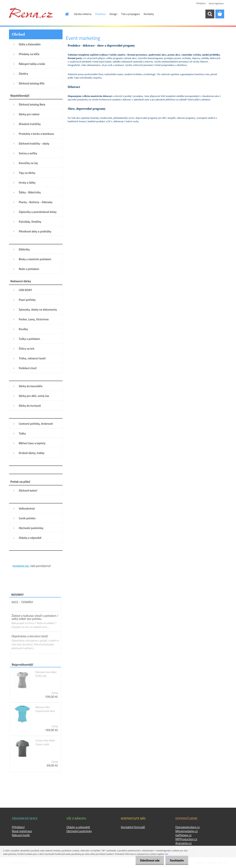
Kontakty (149, 14)
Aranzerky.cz (184, 843)
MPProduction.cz (186, 839)
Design (113, 14)
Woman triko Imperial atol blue (45, 709)
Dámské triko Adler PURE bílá (46, 674)
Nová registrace (216, 3)
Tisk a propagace (130, 14)
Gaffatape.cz (183, 835)
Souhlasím (176, 860)
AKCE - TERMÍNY (22, 602)
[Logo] (31, 13)
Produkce (101, 14)
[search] (210, 14)
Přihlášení (201, 3)
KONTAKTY (20, 560)
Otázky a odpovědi (78, 827)
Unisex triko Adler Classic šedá (45, 742)
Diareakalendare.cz (188, 827)
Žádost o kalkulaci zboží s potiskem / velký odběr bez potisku (35, 617)
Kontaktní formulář (133, 827)
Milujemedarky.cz (187, 831)
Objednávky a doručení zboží (30, 636)
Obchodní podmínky (79, 831)
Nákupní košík (21, 835)
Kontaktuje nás (21, 566)
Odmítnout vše (149, 860)
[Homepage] (65, 14)
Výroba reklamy (83, 14)
